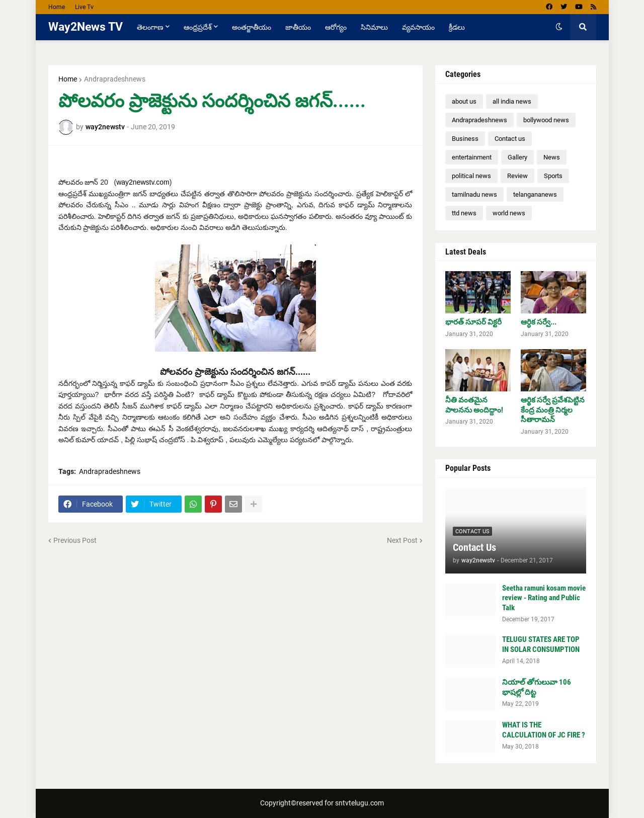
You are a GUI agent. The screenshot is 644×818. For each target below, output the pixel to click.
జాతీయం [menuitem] (298, 27)
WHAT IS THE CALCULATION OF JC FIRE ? (544, 730)
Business (465, 139)
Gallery (517, 157)
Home (57, 7)
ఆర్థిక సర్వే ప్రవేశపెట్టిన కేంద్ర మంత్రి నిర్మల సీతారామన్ (553, 410)
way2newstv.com (143, 182)
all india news (512, 101)
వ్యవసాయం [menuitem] (418, 27)
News (552, 157)
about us (464, 101)
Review (517, 176)
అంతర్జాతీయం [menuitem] (252, 27)
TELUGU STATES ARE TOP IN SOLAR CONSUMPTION (541, 644)
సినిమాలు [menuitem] (374, 27)
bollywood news (546, 120)
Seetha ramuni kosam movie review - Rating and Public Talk (544, 598)
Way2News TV (86, 27)
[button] (559, 27)
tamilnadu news (474, 194)
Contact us (510, 139)
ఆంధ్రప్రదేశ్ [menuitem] (198, 27)
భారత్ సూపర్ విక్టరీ (473, 322)
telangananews (535, 194)
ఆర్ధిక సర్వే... (539, 322)
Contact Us (474, 547)
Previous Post (75, 540)
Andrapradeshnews (115, 79)
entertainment (472, 157)
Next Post (402, 540)
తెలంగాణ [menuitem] (150, 27)
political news (471, 176)
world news (509, 213)
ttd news (464, 213)
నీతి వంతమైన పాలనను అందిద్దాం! (474, 405)
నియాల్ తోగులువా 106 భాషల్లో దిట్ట (537, 687)
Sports (553, 176)
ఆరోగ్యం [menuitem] (336, 27)
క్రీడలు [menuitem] (457, 27)
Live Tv (84, 7)
